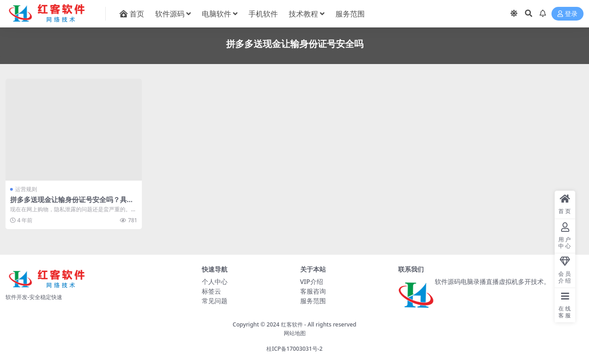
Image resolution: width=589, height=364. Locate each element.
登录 (567, 14)
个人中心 (215, 281)
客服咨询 (313, 291)
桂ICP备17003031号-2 (294, 349)
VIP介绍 (312, 281)
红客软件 (292, 324)
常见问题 (215, 301)
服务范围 (313, 301)
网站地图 (295, 333)
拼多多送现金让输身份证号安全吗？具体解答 (72, 203)
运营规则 (26, 189)
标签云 (211, 291)
